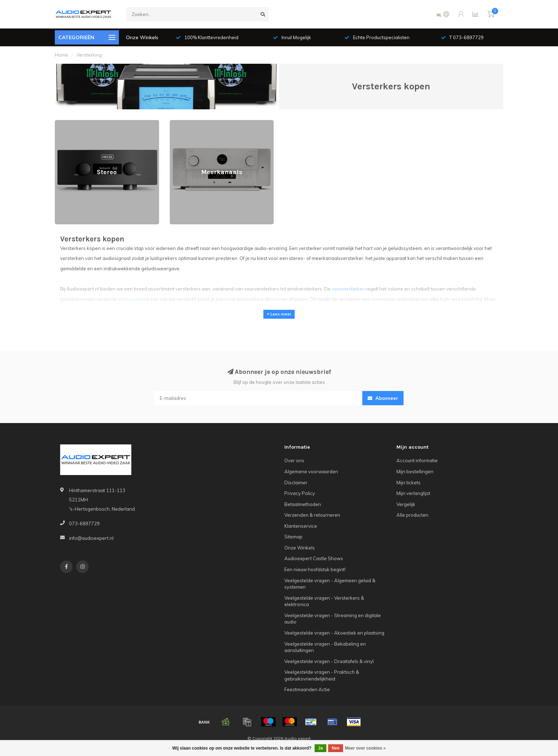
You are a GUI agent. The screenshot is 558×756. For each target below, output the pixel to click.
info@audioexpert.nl (91, 538)
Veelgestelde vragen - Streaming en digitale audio (333, 619)
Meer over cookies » (365, 748)
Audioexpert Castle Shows (314, 558)
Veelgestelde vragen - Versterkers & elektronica (324, 601)
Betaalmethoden (303, 504)
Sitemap (293, 537)
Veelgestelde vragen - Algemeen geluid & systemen (330, 584)
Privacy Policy (300, 493)
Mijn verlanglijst (413, 493)
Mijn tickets (409, 483)
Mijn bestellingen (415, 471)
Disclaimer (296, 483)
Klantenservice (301, 526)
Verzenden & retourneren (312, 515)
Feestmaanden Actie (307, 689)
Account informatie (417, 460)
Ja (320, 748)
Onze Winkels (142, 37)
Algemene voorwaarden (311, 471)
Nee (336, 748)
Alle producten (412, 515)
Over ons (294, 460)
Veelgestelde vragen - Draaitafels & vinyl (329, 661)
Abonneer (383, 398)
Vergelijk (406, 504)
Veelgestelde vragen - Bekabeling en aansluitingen (325, 647)
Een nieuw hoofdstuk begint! (315, 569)
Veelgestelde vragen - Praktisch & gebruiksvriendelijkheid (322, 675)
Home (61, 55)
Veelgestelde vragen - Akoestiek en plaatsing (334, 633)
